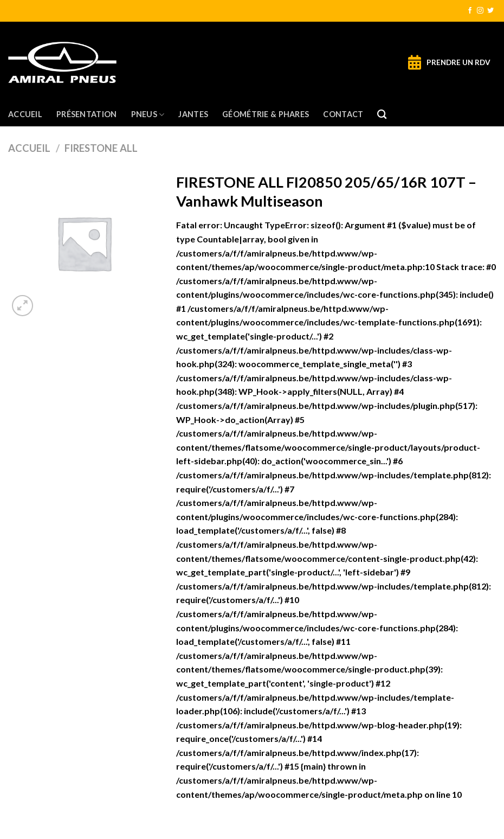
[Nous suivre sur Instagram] (480, 11)
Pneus (148, 115)
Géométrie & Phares (266, 114)
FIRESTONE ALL (101, 148)
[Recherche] (382, 115)
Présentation (86, 114)
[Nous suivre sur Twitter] (490, 11)
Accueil (25, 114)
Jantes (193, 114)
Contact (343, 114)
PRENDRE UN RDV (458, 62)
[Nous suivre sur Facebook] (470, 11)
